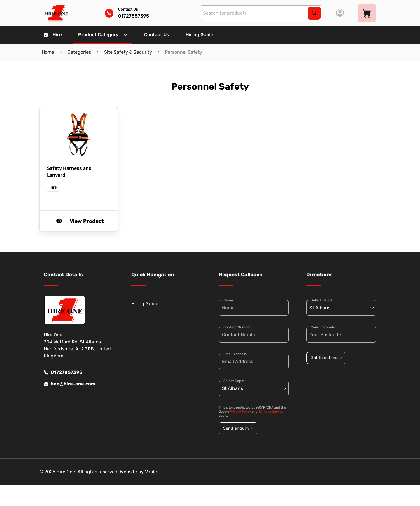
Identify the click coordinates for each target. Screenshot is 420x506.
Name (228, 300)
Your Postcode (323, 327)
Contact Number (237, 327)
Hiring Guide (199, 35)
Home (48, 52)
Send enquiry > (238, 428)
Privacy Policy (240, 412)
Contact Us (157, 35)
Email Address (235, 354)
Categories (79, 52)
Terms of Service (271, 412)
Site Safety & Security (128, 52)
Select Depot (234, 381)
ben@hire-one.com (70, 384)
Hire (53, 35)
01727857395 (63, 372)
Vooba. (152, 472)
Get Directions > (326, 358)
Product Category (103, 35)
